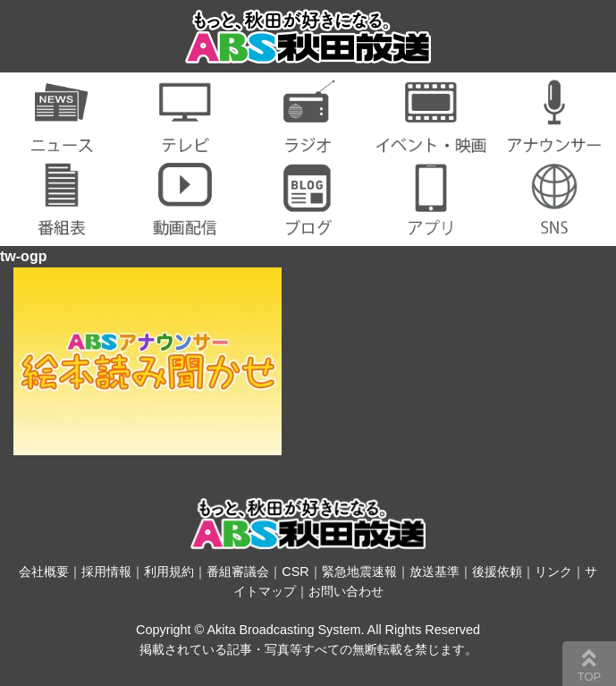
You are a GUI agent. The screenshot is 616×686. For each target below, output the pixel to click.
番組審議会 (238, 572)
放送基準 (435, 572)
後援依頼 (497, 572)
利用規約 (169, 572)
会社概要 (44, 572)
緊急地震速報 (359, 572)
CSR (295, 572)
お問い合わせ (346, 591)
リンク (553, 572)
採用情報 (106, 572)
